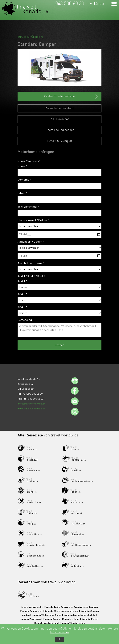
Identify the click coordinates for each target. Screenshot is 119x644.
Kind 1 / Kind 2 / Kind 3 (31, 276)
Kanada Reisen (51, 619)
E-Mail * (22, 193)
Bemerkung (25, 320)
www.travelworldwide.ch (31, 409)
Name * (22, 166)
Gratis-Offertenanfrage (71, 97)
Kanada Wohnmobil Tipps (47, 615)
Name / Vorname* (29, 161)
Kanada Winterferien (46, 623)
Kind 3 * (22, 307)
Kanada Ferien (90, 619)
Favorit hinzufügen (60, 141)
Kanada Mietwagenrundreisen (61, 611)
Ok (59, 639)
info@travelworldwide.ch (31, 404)
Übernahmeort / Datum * (33, 220)
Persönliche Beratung (59, 108)
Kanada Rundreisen (31, 611)
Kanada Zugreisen (30, 619)
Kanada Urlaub (71, 619)
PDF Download (60, 119)
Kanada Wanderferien (72, 623)
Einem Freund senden (60, 130)
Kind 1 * (22, 281)
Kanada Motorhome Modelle (80, 615)
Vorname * (24, 180)
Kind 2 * (22, 294)
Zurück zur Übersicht (30, 37)
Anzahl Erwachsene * (31, 263)
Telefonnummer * (29, 207)
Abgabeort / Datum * (31, 242)
